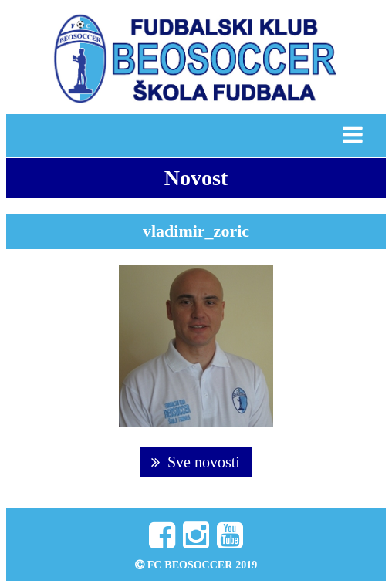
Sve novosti (196, 462)
